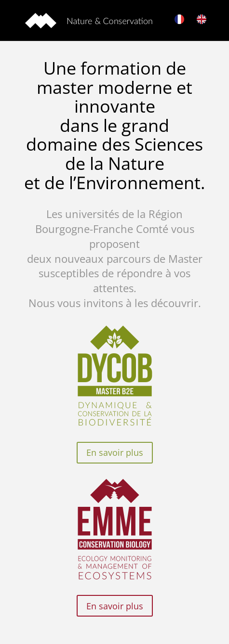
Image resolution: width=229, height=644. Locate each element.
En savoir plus (115, 452)
